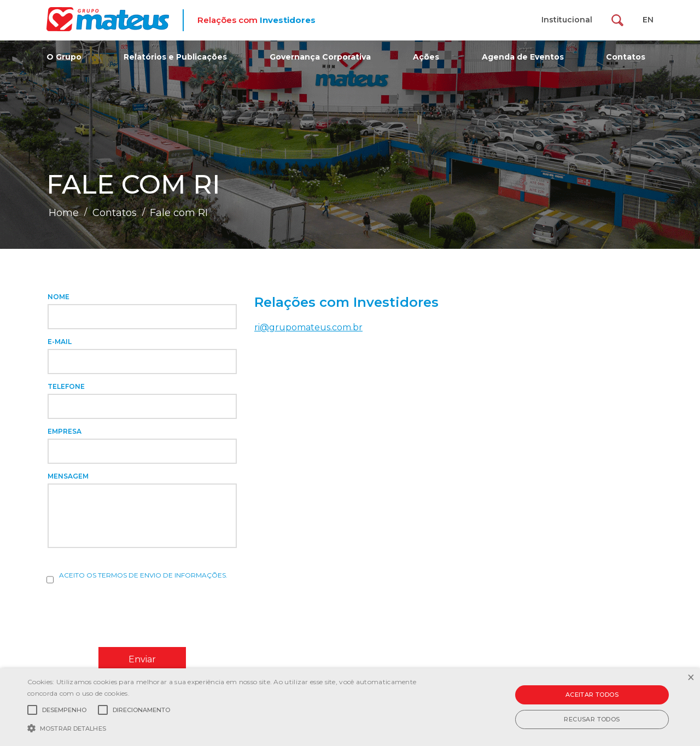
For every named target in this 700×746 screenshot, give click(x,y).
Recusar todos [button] (592, 719)
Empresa (65, 431)
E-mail (60, 342)
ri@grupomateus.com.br (308, 327)
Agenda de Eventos (523, 57)
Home (64, 213)
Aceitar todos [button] (592, 695)
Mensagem (68, 476)
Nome (59, 297)
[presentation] (130, 615)
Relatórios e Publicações (175, 57)
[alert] (350, 707)
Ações (426, 57)
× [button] (690, 678)
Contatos (626, 57)
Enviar (142, 659)
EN (648, 20)
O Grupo (64, 57)
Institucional (567, 20)
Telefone (66, 386)
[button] (237, 727)
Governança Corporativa (320, 57)
